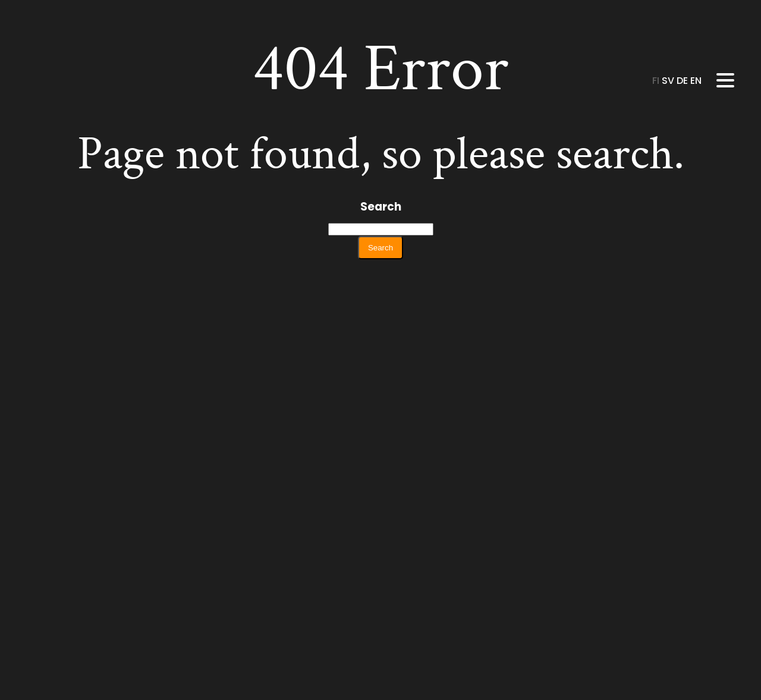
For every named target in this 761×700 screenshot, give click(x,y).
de (683, 81)
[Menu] (725, 80)
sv (669, 81)
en (696, 81)
